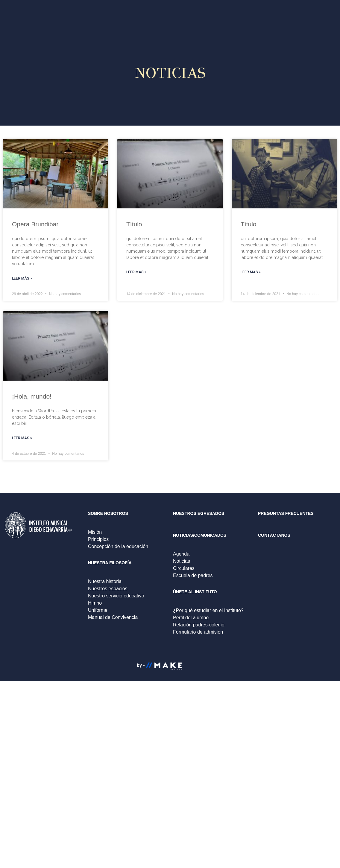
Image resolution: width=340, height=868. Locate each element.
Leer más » (22, 278)
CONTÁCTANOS (274, 535)
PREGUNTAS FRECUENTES (286, 513)
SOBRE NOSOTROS (108, 513)
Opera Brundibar (35, 224)
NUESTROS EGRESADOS (199, 513)
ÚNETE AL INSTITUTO (195, 592)
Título (134, 224)
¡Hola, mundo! (32, 396)
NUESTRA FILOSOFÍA (110, 563)
